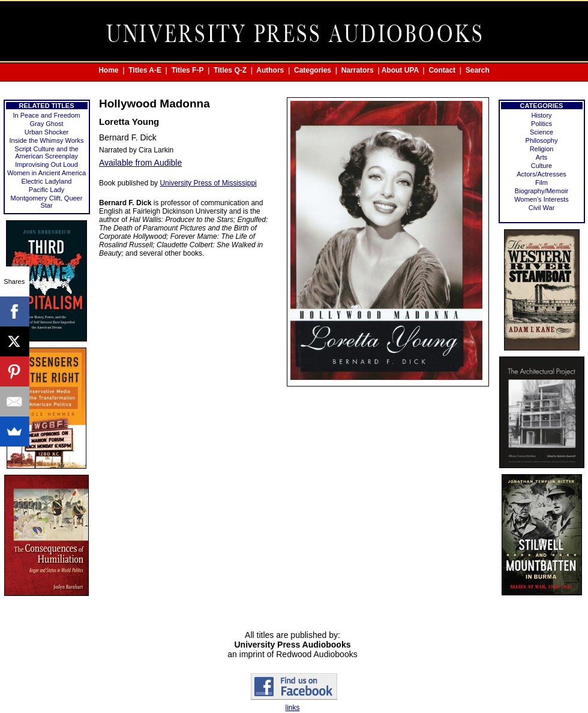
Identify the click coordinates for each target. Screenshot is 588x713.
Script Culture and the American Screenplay (46, 152)
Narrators (358, 70)
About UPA (400, 70)
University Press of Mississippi (208, 183)
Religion (542, 149)
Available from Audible (140, 163)
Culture (541, 166)
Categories (313, 70)
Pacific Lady (46, 190)
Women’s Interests (541, 199)
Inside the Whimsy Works (47, 140)
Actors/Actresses (541, 174)
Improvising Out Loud (46, 164)
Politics (541, 124)
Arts (542, 157)
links (292, 708)
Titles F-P (188, 70)
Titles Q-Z (230, 70)
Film (541, 182)
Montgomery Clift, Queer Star (47, 202)
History (541, 115)
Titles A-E (145, 70)
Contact (442, 70)
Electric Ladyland (47, 181)
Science (541, 132)
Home (108, 70)
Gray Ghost (46, 124)
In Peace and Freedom (47, 115)
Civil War (542, 208)
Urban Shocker (46, 132)
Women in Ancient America (46, 173)
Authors (270, 70)
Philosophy (542, 140)
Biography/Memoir (541, 191)
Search (478, 70)
